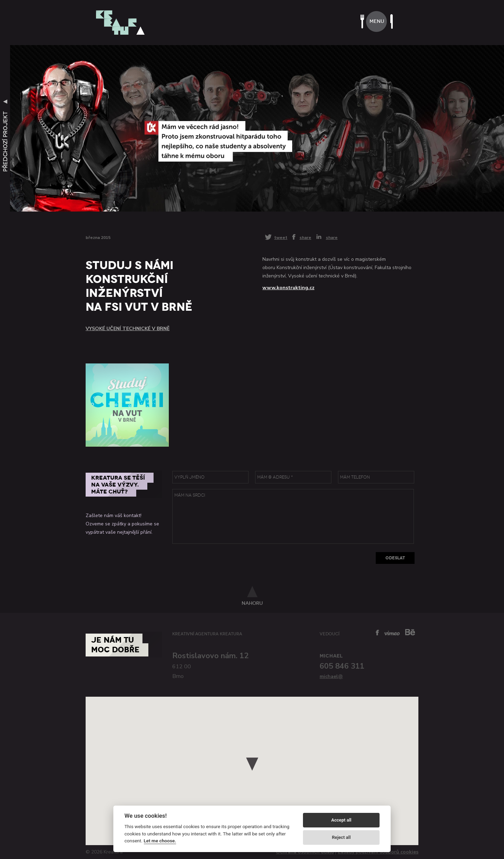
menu (377, 21)
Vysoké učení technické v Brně (128, 329)
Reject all (341, 837)
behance (410, 632)
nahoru (252, 603)
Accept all (341, 820)
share (305, 237)
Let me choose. (160, 841)
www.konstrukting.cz (288, 288)
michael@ (331, 676)
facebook (377, 633)
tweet (281, 237)
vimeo (392, 633)
